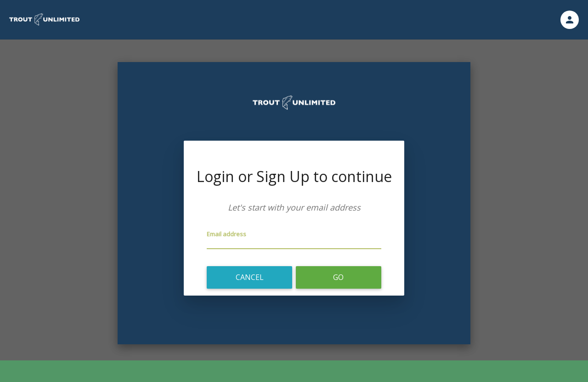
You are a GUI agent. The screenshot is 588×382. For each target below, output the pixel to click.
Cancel (250, 277)
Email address (226, 234)
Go (338, 277)
